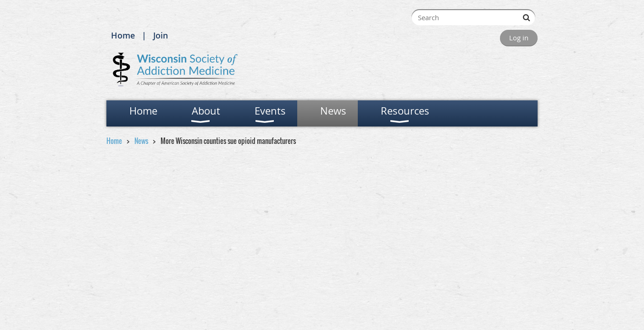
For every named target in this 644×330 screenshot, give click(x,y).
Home (123, 35)
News (141, 141)
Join (161, 35)
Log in (519, 38)
